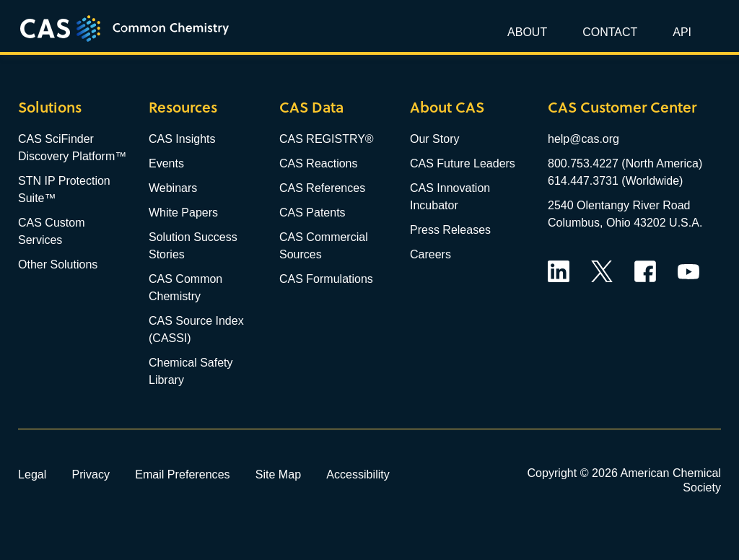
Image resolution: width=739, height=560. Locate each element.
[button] (680, 32)
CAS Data (311, 107)
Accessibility (358, 474)
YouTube (688, 271)
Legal (32, 474)
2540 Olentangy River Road (619, 205)
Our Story (434, 139)
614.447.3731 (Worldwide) (615, 181)
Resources (183, 107)
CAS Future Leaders (463, 163)
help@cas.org (583, 139)
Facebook (645, 271)
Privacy (91, 474)
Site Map (279, 474)
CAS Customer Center (622, 107)
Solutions (50, 107)
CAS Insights (182, 139)
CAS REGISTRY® (327, 139)
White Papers (183, 213)
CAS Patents (312, 213)
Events (166, 163)
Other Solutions (58, 264)
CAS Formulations (326, 279)
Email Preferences (183, 474)
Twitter (602, 271)
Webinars (173, 188)
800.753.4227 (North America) (625, 163)
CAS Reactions (319, 163)
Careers (430, 254)
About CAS (447, 107)
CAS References (322, 188)
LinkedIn (559, 271)
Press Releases (450, 230)
